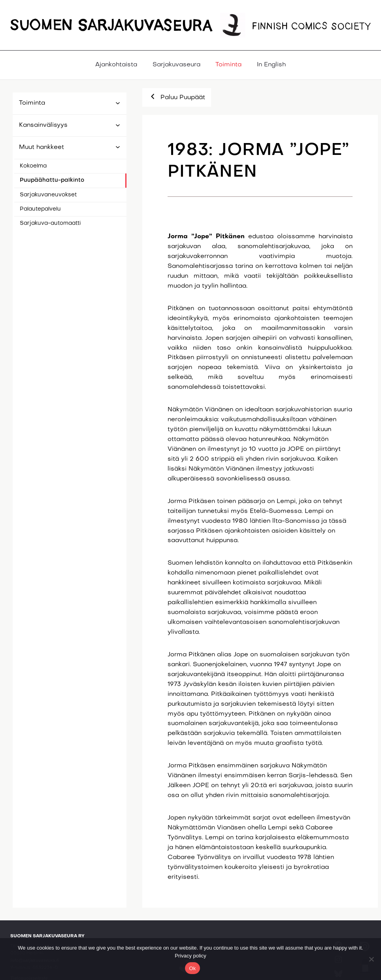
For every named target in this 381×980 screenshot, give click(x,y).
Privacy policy (190, 956)
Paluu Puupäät (177, 96)
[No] (371, 959)
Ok (192, 968)
